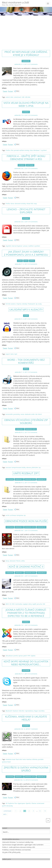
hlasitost (15, 711)
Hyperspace (21, 803)
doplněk (8, 246)
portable (41, 759)
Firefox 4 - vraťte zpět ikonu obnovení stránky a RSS (19, 847)
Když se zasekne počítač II (26, 567)
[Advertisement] (26, 31)
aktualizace (9, 656)
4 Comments (33, 264)
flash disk (19, 759)
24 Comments (33, 319)
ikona (12, 204)
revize (22, 414)
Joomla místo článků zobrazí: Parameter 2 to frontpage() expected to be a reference (26, 613)
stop (35, 204)
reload (28, 204)
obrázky (25, 304)
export (8, 354)
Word (40, 414)
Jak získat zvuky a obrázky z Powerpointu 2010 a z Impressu (26, 253)
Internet (26, 112)
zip (37, 304)
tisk (36, 414)
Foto (26, 261)
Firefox (8, 150)
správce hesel (6, 762)
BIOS (7, 604)
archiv (8, 515)
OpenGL (28, 803)
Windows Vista (31, 429)
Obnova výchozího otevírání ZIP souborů (26, 421)
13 (45, 811)
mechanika (19, 604)
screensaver (41, 803)
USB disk (28, 97)
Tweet (5, 91)
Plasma (34, 803)
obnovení (13, 561)
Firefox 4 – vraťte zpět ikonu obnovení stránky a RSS (26, 158)
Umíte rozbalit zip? (26, 473)
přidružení (35, 467)
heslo (24, 759)
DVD (13, 604)
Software (30, 165)
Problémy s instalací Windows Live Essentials (16, 850)
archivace (13, 515)
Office (32, 261)
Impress (19, 304)
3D (7, 803)
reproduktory (29, 711)
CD (10, 604)
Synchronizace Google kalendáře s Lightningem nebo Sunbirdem (23, 845)
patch (25, 656)
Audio (20, 261)
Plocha (18, 561)
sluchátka (41, 711)
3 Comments (34, 530)
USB (23, 97)
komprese (20, 515)
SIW (44, 604)
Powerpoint (31, 304)
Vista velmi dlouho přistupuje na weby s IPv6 (26, 104)
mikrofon (21, 711)
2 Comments (34, 576)
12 (40, 811)
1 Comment (34, 729)
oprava (21, 656)
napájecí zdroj (27, 604)
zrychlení (44, 150)
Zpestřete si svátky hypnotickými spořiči (26, 769)
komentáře (9, 414)
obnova (29, 467)
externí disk (9, 97)
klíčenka (35, 759)
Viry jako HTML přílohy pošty (11, 852)
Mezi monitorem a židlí (16, 3)
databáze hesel (10, 759)
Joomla (16, 656)
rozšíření (31, 246)
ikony (7, 561)
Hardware (26, 61)
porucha (39, 604)
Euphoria (11, 803)
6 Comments (33, 432)
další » (5, 814)
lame (12, 354)
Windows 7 (37, 150)
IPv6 (12, 150)
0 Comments (34, 115)
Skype (36, 711)
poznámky (17, 414)
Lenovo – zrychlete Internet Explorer (26, 211)
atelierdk (17, 64)
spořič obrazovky (7, 806)
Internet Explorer (17, 246)
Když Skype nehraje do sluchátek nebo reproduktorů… (26, 663)
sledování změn (30, 414)
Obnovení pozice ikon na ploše (26, 521)
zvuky (40, 304)
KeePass (29, 759)
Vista (31, 150)
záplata (33, 656)
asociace (8, 467)
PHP (29, 656)
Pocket (10, 91)
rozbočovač (17, 97)
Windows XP (41, 479)
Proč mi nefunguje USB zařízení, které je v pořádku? (26, 53)
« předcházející (7, 811)
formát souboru (11, 304)
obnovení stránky (20, 204)
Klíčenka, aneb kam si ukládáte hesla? (26, 718)
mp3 (16, 354)
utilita (23, 561)
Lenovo (25, 246)
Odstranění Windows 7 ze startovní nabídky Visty (18, 842)
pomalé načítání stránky (22, 150)
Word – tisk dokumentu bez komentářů (26, 361)
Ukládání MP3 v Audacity (26, 310)
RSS (32, 204)
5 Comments (33, 483)
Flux (16, 803)
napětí (34, 604)
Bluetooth (9, 711)
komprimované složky (19, 467)
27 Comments (33, 64)
